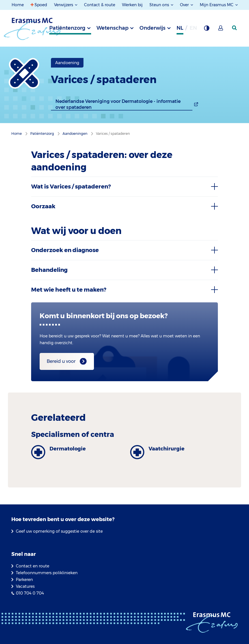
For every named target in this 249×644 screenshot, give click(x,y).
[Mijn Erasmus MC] (221, 30)
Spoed (41, 5)
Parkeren (24, 580)
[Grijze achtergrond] (207, 30)
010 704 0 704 (30, 593)
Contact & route (100, 5)
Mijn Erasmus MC (217, 5)
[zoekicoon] (235, 28)
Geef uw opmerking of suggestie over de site (59, 531)
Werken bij (132, 5)
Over (185, 5)
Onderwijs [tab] (153, 28)
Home (18, 5)
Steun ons (160, 5)
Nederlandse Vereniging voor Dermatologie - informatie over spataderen (118, 104)
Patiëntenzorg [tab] (67, 28)
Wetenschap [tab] (112, 28)
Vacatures (25, 586)
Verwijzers (64, 5)
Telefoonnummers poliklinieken (47, 573)
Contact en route (33, 566)
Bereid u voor (61, 361)
